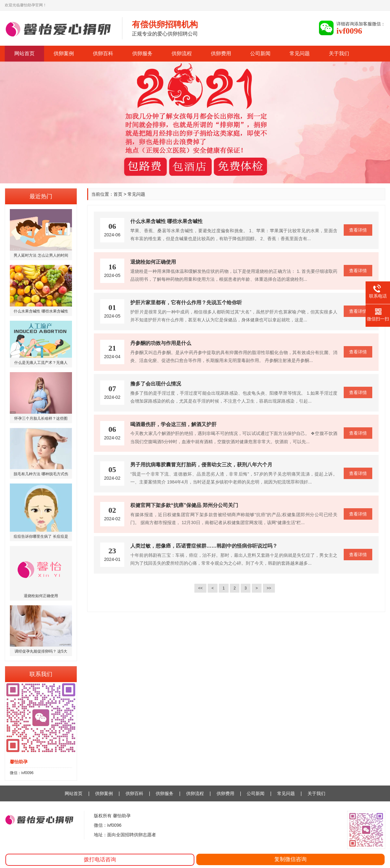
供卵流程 (182, 53)
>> (269, 588)
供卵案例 (64, 53)
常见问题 (300, 53)
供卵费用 (221, 53)
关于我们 (339, 53)
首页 (118, 194)
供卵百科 (103, 53)
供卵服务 (142, 53)
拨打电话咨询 (100, 860)
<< (200, 588)
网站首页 (24, 53)
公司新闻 (260, 53)
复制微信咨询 (290, 859)
